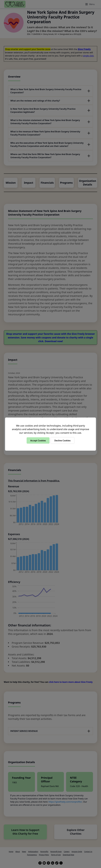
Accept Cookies (38, 440)
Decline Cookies (62, 440)
